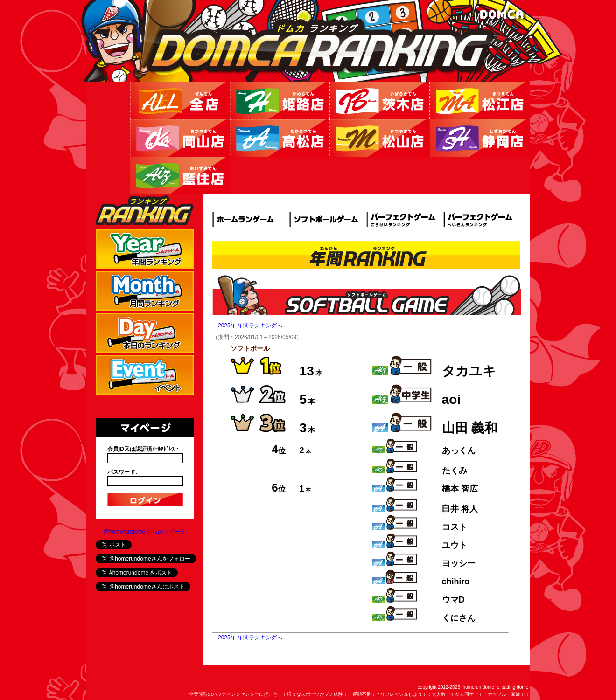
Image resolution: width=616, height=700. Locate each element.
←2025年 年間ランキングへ (247, 326)
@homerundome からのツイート (145, 532)
